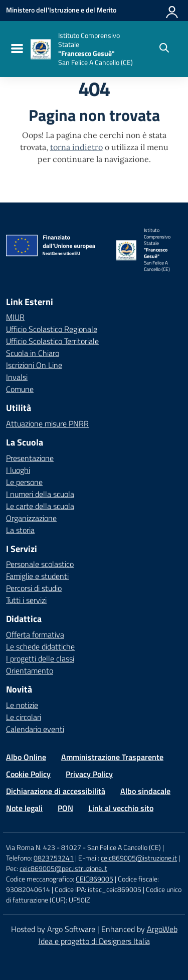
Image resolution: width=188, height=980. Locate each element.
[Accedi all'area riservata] (172, 10)
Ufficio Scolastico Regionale (52, 329)
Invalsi (17, 377)
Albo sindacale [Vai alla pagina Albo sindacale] (145, 791)
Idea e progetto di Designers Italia (94, 941)
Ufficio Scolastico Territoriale (52, 341)
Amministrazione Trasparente (112, 757)
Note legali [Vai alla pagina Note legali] (24, 808)
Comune (20, 389)
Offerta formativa (35, 634)
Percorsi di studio (34, 588)
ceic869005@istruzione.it (139, 858)
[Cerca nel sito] (164, 49)
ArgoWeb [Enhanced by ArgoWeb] (162, 929)
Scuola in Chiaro (33, 353)
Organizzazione (31, 518)
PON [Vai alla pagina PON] (65, 808)
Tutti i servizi (26, 600)
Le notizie (22, 705)
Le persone (24, 482)
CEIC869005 (95, 879)
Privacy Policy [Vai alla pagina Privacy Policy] (89, 774)
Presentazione (30, 458)
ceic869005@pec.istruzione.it (63, 868)
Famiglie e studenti (37, 576)
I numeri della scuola (40, 494)
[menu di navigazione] (16, 49)
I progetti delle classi (40, 658)
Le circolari (24, 717)
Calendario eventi (35, 729)
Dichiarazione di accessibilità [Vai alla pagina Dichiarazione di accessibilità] (56, 791)
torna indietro (76, 147)
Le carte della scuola (40, 506)
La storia (20, 530)
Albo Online (26, 757)
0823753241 (54, 858)
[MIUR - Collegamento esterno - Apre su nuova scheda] (61, 10)
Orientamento (30, 670)
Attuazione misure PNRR (47, 423)
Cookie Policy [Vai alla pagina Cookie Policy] (28, 774)
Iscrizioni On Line (34, 365)
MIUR (15, 317)
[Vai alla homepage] (41, 49)
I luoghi (18, 470)
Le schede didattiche (40, 646)
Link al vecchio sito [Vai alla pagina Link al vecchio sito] (121, 808)
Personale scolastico (40, 564)
